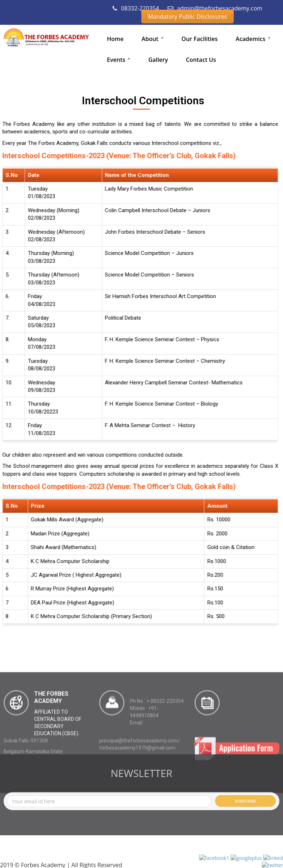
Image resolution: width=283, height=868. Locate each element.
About (153, 39)
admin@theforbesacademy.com (215, 8)
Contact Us (201, 60)
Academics (253, 39)
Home (115, 39)
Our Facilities (200, 39)
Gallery (158, 60)
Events (118, 60)
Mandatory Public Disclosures (187, 17)
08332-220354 (136, 8)
